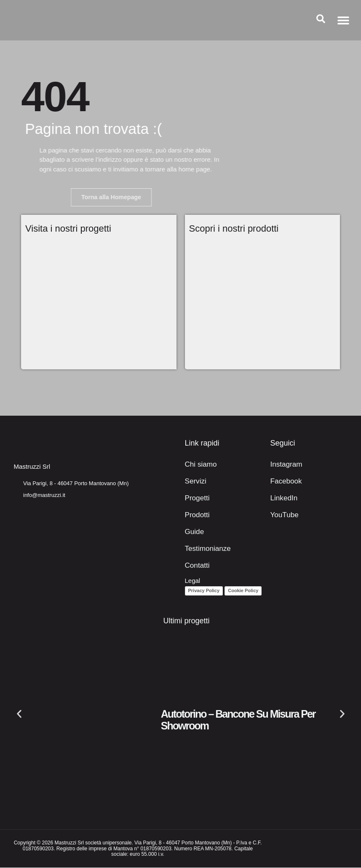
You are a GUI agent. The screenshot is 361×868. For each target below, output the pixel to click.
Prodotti (196, 515)
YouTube (283, 515)
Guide (193, 532)
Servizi (194, 482)
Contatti (196, 566)
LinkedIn (282, 498)
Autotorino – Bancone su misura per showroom (238, 720)
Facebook (284, 482)
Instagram (285, 465)
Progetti (196, 498)
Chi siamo (199, 465)
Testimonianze (205, 549)
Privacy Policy (204, 591)
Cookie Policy (243, 591)
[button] (343, 20)
